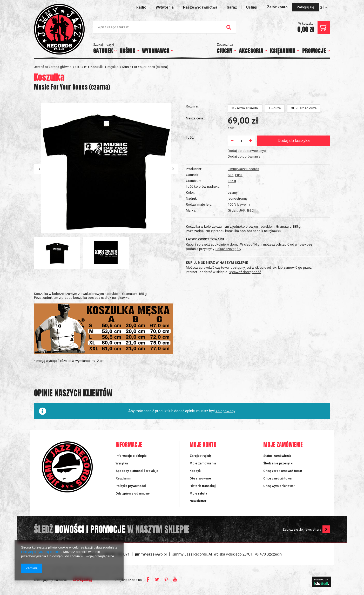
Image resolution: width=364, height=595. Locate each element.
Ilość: (190, 204)
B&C (250, 157)
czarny (233, 140)
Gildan (232, 157)
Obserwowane (200, 480)
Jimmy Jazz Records (243, 116)
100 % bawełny (239, 151)
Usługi (252, 7)
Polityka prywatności (131, 488)
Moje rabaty (198, 495)
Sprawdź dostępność (245, 272)
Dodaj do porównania (244, 223)
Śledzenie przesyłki (278, 465)
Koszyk (195, 472)
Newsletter (198, 503)
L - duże (275, 175)
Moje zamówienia (203, 465)
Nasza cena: (195, 185)
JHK (242, 157)
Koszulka (49, 77)
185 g (232, 128)
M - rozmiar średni (245, 175)
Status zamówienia (277, 457)
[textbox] (164, 27)
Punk (239, 122)
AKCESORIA (251, 51)
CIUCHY (225, 51)
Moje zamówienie (283, 447)
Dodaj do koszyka (294, 207)
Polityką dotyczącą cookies (41, 552)
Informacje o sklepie (131, 457)
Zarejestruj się (201, 457)
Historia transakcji (203, 488)
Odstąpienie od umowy (133, 495)
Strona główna (60, 67)
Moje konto (203, 447)
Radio (141, 7)
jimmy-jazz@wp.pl (151, 556)
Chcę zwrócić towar (278, 480)
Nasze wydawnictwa (200, 7)
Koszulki (97, 67)
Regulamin (123, 480)
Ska (231, 122)
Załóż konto (278, 7)
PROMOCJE (314, 51)
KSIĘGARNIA (283, 51)
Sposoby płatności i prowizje (137, 472)
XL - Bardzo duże (304, 175)
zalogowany (225, 413)
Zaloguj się (306, 7)
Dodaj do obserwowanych (248, 217)
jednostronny (238, 146)
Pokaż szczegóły (228, 249)
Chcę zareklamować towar (283, 472)
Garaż (232, 7)
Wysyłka (122, 465)
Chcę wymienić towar (279, 488)
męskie (113, 67)
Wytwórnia (165, 7)
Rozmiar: (193, 173)
